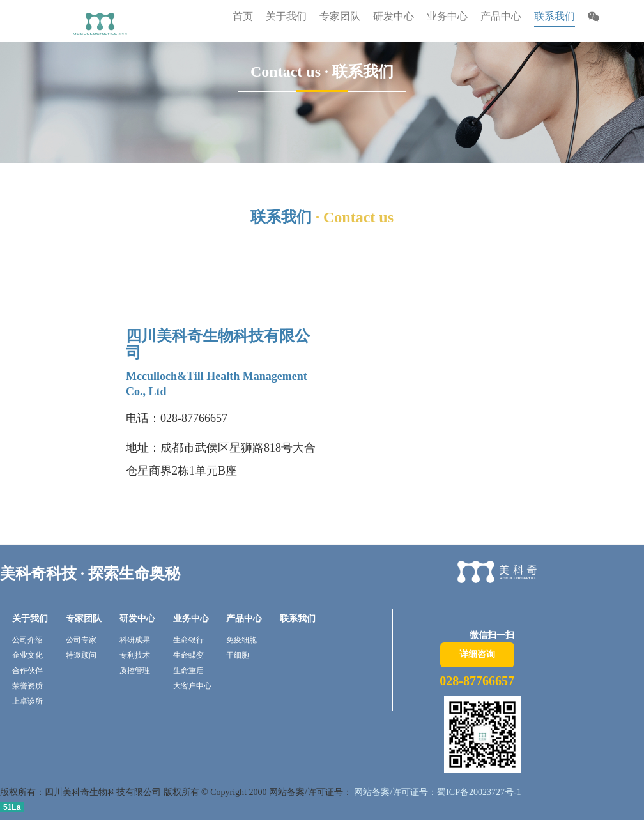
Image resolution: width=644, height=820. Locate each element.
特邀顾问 (81, 655)
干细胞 (238, 655)
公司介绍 (27, 640)
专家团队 (84, 619)
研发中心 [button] (394, 16)
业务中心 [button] (447, 16)
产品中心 (244, 619)
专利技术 (135, 655)
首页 (243, 16)
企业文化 (27, 655)
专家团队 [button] (340, 16)
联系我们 (555, 16)
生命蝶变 (188, 655)
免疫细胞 (241, 640)
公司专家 (81, 640)
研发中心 (137, 619)
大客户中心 (192, 686)
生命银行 (188, 640)
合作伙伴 (27, 671)
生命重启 (188, 671)
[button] (594, 18)
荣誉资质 (27, 686)
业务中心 (191, 619)
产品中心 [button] (501, 16)
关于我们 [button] (286, 16)
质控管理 (135, 671)
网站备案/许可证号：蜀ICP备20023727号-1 (437, 792)
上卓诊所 (27, 701)
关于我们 (30, 619)
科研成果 (135, 640)
